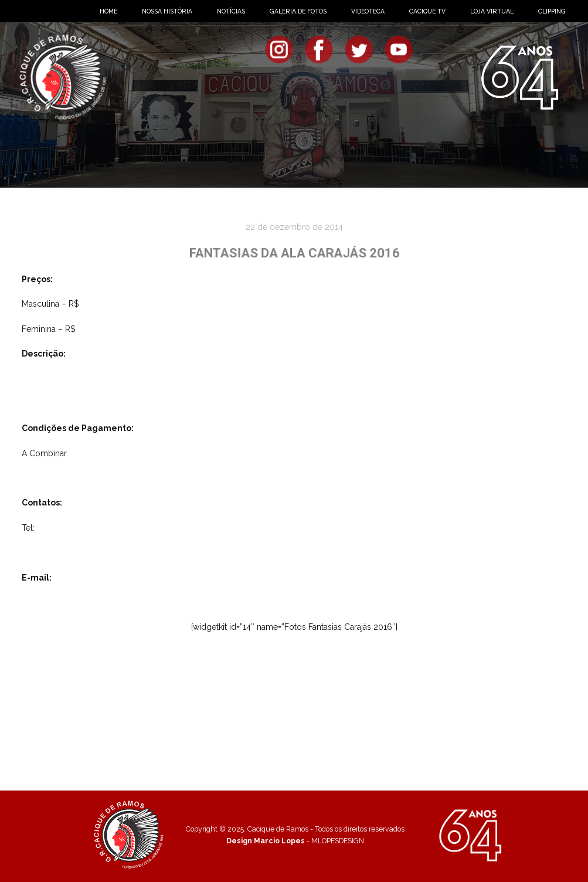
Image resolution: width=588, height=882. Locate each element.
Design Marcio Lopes (266, 841)
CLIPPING (552, 11)
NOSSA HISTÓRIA (167, 11)
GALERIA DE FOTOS (298, 11)
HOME (108, 11)
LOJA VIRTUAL (492, 11)
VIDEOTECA (368, 11)
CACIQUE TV (427, 11)
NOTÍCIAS (231, 11)
